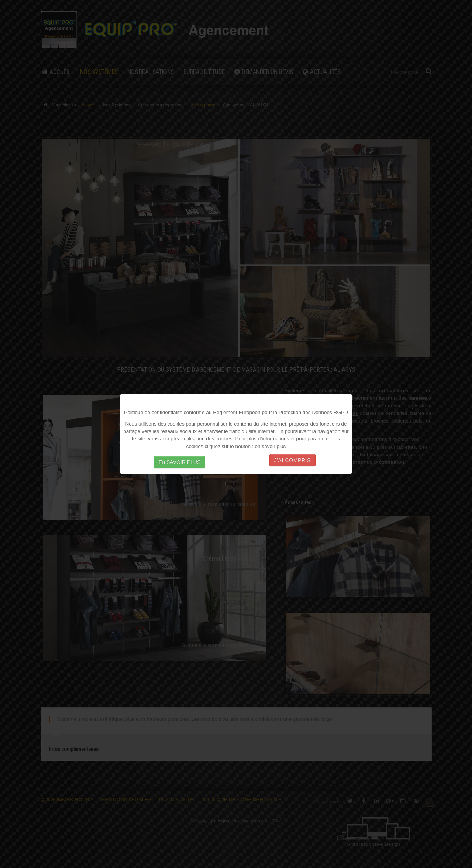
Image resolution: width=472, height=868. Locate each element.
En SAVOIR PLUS (180, 462)
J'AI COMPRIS (292, 460)
